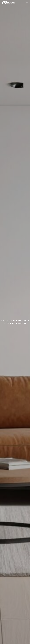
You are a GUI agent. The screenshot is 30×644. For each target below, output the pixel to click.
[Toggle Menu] (27, 3)
